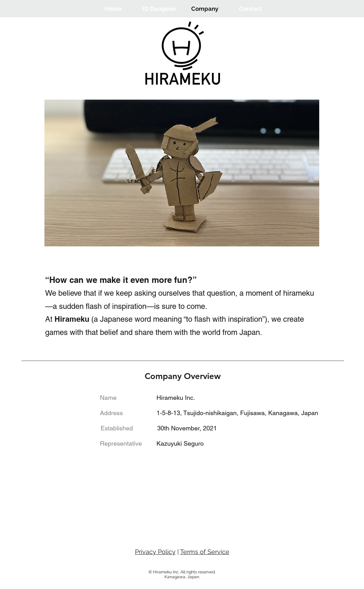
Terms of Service (205, 552)
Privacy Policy (155, 552)
